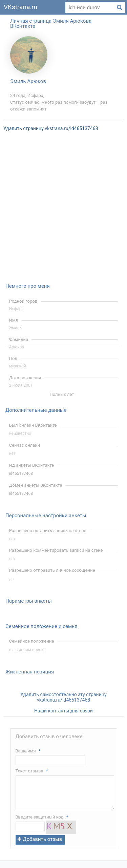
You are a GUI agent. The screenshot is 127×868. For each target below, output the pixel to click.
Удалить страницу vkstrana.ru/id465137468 (51, 128)
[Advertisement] (63, 212)
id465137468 (21, 473)
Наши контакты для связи (63, 711)
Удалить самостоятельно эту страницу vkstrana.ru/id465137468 (63, 697)
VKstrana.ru (20, 7)
